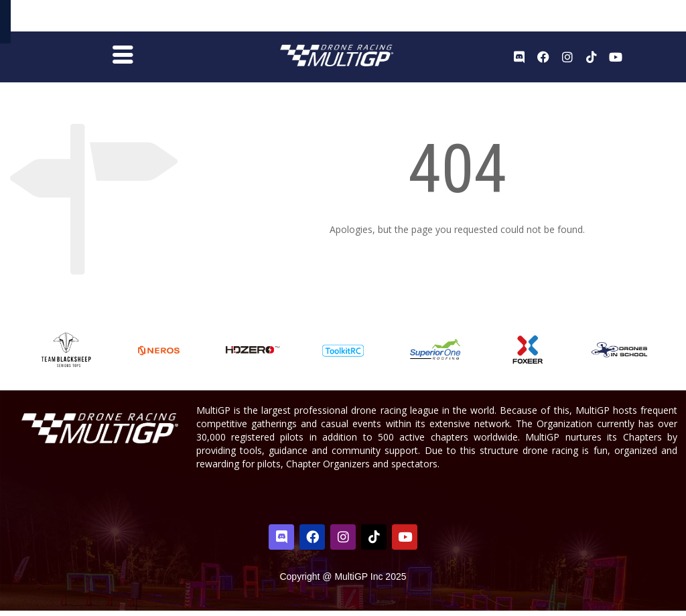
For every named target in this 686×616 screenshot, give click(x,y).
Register (605, 18)
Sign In (644, 19)
